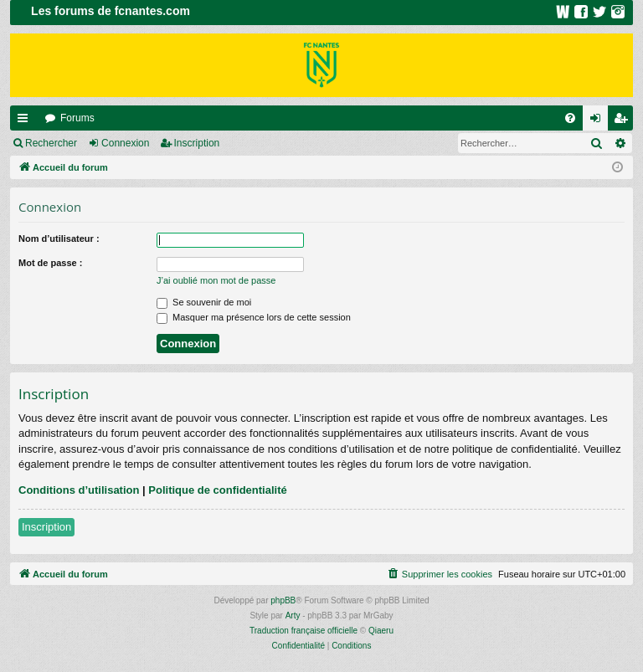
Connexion (125, 143)
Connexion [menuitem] (599, 121)
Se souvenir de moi (204, 302)
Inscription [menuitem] (624, 121)
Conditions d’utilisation (79, 490)
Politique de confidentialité (217, 490)
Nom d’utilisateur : (59, 239)
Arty (293, 616)
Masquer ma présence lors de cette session (254, 317)
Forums (77, 118)
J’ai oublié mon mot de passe (216, 280)
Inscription (197, 143)
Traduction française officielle (303, 631)
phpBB (283, 600)
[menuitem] (570, 118)
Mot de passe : (50, 263)
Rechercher (51, 143)
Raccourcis (26, 121)
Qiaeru (381, 631)
